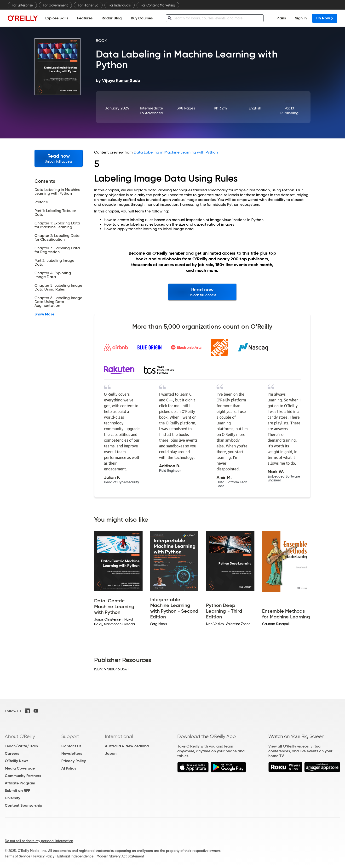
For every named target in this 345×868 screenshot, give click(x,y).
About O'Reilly (20, 736)
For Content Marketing (158, 5)
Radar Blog (112, 18)
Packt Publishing (289, 111)
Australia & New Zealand (127, 746)
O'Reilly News (17, 761)
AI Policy (69, 768)
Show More (44, 314)
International (119, 736)
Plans (281, 18)
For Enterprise (22, 5)
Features (85, 18)
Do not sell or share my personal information (39, 841)
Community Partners (23, 776)
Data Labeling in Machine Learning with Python (176, 152)
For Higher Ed (88, 5)
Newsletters (72, 753)
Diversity (12, 798)
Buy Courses (142, 18)
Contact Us (71, 746)
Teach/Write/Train (21, 746)
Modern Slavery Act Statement (120, 856)
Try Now (325, 18)
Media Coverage (20, 768)
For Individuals (120, 5)
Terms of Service (17, 856)
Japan (111, 753)
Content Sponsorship (23, 805)
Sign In (301, 18)
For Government (55, 5)
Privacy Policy (74, 761)
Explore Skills (57, 18)
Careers (12, 753)
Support (70, 736)
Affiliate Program (20, 783)
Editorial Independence (75, 856)
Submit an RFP (17, 791)
